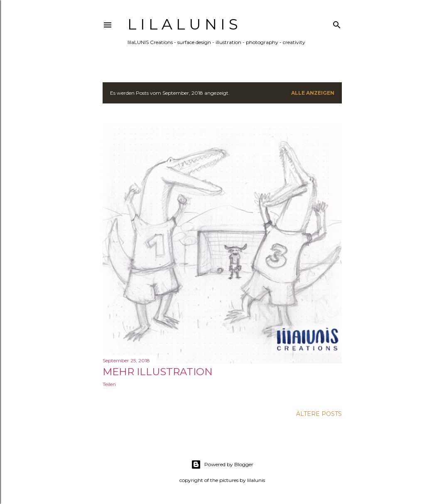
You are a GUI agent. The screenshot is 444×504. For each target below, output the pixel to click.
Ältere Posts (319, 414)
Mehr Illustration (158, 372)
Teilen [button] (109, 384)
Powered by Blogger (222, 465)
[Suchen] (337, 23)
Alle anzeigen (313, 93)
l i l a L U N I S (183, 24)
